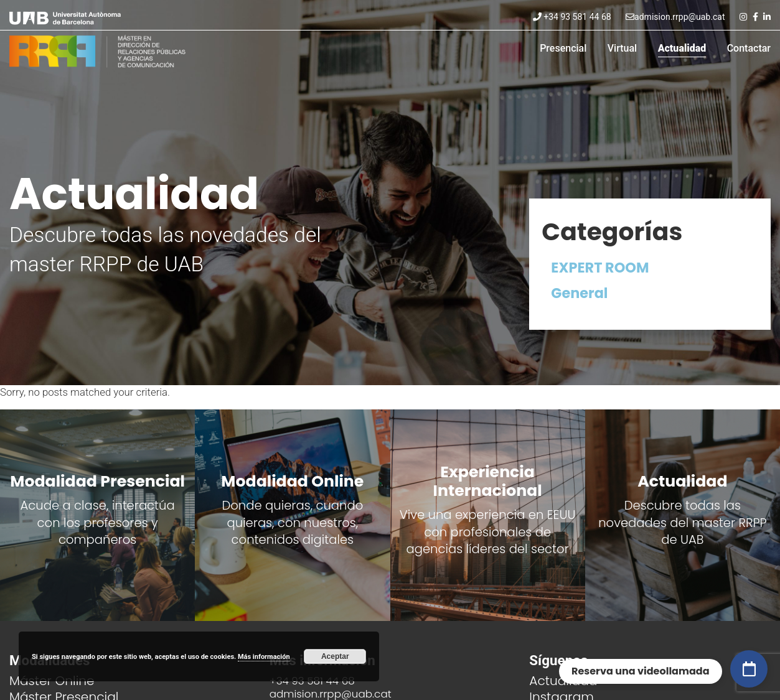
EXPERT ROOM (600, 268)
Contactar (749, 48)
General (579, 293)
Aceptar (335, 656)
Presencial (563, 48)
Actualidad (682, 48)
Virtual (622, 48)
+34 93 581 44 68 (572, 17)
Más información (264, 657)
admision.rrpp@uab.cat (675, 17)
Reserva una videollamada (641, 671)
